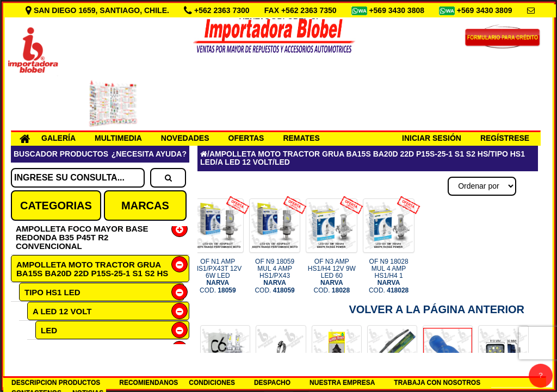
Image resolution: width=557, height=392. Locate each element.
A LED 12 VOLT (62, 311)
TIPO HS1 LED (52, 292)
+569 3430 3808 (398, 10)
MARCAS (145, 206)
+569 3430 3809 (486, 10)
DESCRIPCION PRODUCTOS (56, 383)
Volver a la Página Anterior (437, 309)
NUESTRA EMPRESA (342, 383)
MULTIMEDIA (118, 138)
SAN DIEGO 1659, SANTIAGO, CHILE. (98, 10)
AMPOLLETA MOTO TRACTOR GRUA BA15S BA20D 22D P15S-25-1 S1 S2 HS (92, 269)
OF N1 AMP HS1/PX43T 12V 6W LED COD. (218, 276)
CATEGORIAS (56, 206)
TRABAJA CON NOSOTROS (437, 383)
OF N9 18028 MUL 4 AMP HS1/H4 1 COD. (389, 276)
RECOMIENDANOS (148, 383)
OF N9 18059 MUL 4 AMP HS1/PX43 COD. (274, 276)
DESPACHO (272, 383)
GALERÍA (58, 138)
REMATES (301, 138)
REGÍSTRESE (505, 138)
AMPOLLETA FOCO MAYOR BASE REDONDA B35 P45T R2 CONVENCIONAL (82, 237)
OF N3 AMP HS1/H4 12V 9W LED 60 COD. (332, 276)
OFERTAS (246, 138)
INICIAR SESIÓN (432, 138)
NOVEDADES (185, 138)
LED (49, 330)
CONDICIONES (212, 383)
